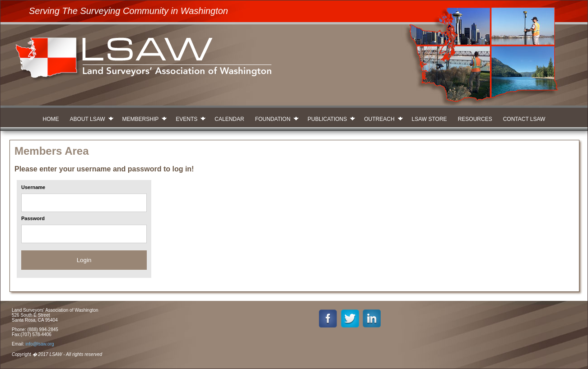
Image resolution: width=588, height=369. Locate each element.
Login (84, 260)
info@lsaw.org (40, 344)
